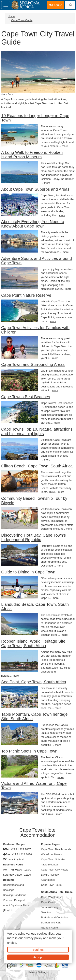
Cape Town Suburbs (53, 859)
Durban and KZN (51, 923)
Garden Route (50, 928)
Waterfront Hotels (51, 854)
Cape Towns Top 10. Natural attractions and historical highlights (37, 431)
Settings (38, 950)
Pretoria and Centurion (55, 917)
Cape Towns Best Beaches (26, 397)
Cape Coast (48, 902)
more (65, 146)
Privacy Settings (38, 972)
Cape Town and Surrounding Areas (33, 364)
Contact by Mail (15, 859)
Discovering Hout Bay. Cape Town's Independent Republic (34, 537)
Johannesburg (50, 907)
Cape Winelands (51, 897)
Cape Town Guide (22, 20)
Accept (38, 957)
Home (11, 16)
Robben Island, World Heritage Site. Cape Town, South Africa (34, 643)
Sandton (46, 912)
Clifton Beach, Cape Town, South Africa (37, 466)
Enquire (57, 5)
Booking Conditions (15, 895)
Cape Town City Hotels (55, 870)
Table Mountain (50, 865)
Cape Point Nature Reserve (26, 295)
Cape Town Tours (51, 885)
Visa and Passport (14, 900)
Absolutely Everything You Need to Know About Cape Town (33, 224)
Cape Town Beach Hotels (56, 849)
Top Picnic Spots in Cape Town (29, 751)
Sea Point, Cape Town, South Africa (34, 682)
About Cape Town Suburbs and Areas (35, 189)
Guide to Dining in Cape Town (28, 572)
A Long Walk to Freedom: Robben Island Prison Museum (32, 155)
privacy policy (33, 938)
